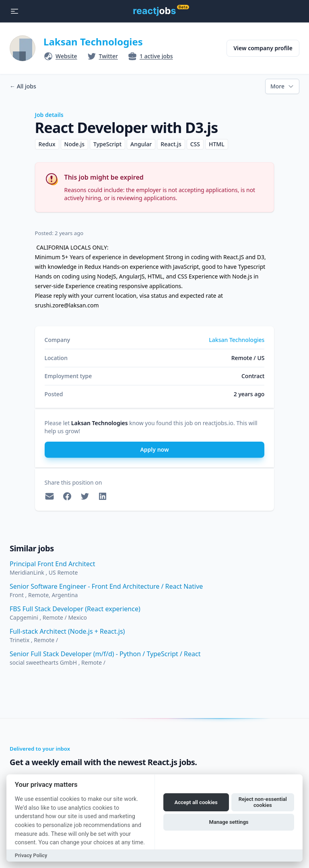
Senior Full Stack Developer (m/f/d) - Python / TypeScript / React (105, 654)
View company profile (263, 48)
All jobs (23, 86)
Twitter (108, 56)
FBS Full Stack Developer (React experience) (75, 609)
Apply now (154, 449)
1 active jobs (156, 56)
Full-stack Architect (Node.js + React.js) (67, 631)
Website (66, 56)
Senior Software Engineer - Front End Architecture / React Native (106, 586)
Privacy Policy (31, 855)
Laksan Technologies (93, 42)
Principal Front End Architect (53, 564)
